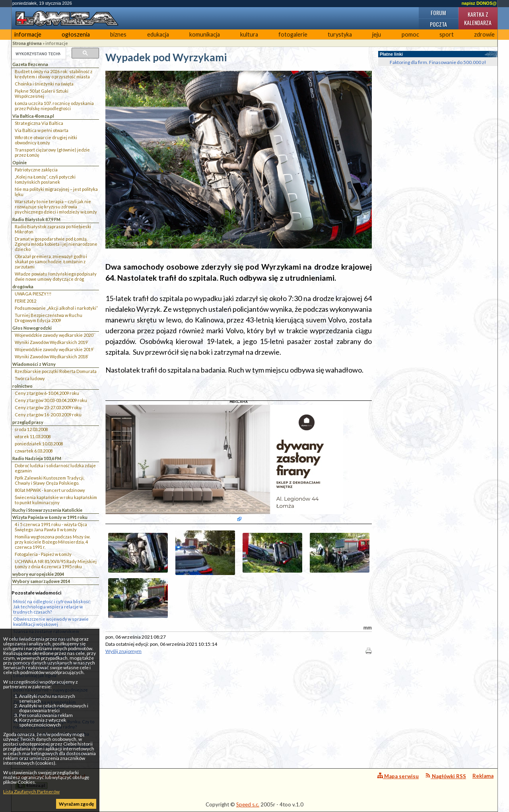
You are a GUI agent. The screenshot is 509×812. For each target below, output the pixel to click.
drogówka (23, 287)
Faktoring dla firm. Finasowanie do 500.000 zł (438, 62)
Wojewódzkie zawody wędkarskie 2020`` (55, 335)
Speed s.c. (248, 804)
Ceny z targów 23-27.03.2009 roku (48, 407)
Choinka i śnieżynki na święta (44, 84)
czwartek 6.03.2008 (34, 451)
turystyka (340, 34)
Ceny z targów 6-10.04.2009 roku (47, 393)
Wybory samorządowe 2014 (41, 581)
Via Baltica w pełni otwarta (42, 130)
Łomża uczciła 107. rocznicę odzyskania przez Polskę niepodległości (54, 106)
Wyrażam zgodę (76, 804)
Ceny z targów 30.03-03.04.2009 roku (51, 400)
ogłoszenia (76, 34)
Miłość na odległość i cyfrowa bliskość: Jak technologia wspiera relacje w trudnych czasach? (52, 607)
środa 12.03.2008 (31, 429)
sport (447, 34)
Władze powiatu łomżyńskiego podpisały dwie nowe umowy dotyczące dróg (56, 276)
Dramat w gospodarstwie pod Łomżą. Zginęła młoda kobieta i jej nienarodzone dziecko (56, 244)
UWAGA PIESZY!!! (33, 294)
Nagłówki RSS (446, 776)
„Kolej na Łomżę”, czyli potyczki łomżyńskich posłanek (45, 179)
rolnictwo (22, 386)
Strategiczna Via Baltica (39, 123)
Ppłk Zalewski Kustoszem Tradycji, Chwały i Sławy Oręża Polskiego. (50, 480)
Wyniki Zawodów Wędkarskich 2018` (52, 356)
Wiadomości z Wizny (34, 364)
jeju (377, 34)
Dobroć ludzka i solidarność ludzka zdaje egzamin (55, 468)
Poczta (438, 24)
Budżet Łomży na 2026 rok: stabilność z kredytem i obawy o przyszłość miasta (53, 74)
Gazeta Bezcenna (30, 64)
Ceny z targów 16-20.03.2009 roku (48, 415)
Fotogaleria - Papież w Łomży (43, 554)
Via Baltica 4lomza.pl (33, 116)
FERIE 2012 (25, 301)
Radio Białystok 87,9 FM (36, 219)
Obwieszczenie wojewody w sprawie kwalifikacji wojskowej (51, 622)
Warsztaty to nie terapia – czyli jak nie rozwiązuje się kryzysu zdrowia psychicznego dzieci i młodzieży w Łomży (56, 207)
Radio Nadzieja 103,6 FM (37, 458)
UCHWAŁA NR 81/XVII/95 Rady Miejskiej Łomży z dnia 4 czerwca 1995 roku (56, 564)
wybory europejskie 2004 (38, 574)
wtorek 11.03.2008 (33, 436)
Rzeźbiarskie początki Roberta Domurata (56, 371)
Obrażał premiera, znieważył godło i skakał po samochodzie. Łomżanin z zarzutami (51, 261)
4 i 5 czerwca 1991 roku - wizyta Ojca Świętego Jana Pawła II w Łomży (51, 527)
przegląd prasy (28, 422)
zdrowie (484, 34)
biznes (118, 34)
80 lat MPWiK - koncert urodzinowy (50, 490)
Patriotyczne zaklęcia (36, 170)
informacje (28, 34)
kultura (249, 34)
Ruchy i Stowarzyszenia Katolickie (47, 510)
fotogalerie (293, 34)
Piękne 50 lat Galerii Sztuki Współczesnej (42, 93)
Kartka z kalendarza (478, 18)
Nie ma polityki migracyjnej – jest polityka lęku (56, 192)
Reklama (483, 776)
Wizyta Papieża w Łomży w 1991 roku (50, 517)
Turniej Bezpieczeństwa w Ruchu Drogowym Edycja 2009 (49, 318)
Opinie (19, 162)
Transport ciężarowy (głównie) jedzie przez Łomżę (52, 152)
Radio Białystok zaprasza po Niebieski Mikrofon (53, 229)
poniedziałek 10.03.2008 (39, 444)
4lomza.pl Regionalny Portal (51, 781)
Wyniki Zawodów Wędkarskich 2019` (52, 342)
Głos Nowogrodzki (32, 328)
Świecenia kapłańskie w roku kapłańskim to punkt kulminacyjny (56, 500)
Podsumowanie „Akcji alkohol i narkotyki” (56, 308)
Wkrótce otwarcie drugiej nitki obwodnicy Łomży (46, 140)
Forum (438, 13)
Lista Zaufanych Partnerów (31, 792)
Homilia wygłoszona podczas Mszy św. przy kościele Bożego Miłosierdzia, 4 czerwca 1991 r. (52, 542)
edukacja (158, 34)
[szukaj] (38, 54)
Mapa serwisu (398, 776)
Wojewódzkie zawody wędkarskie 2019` (54, 349)
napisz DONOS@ (479, 3)
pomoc (410, 34)
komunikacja (205, 34)
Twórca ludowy (30, 378)
